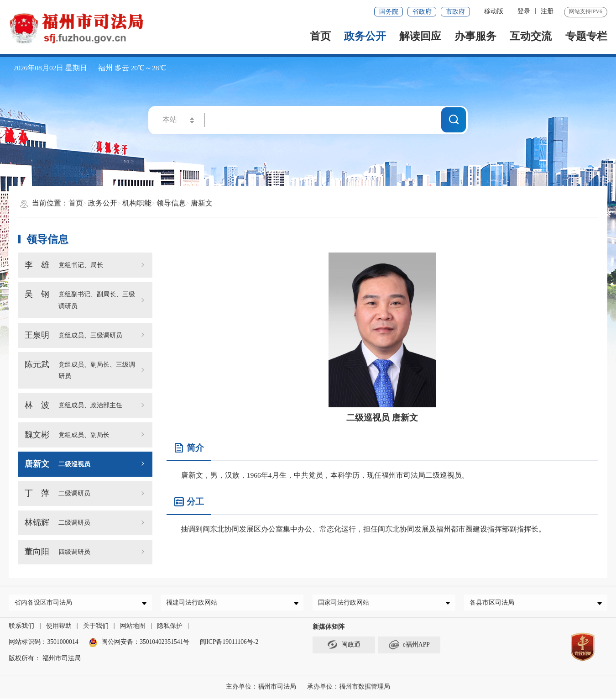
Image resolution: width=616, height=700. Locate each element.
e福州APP (409, 647)
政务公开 (365, 36)
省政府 (422, 12)
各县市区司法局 (494, 603)
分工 (189, 502)
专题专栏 (586, 36)
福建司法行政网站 (194, 603)
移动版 (494, 11)
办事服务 (475, 36)
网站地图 (133, 629)
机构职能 (137, 203)
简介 (189, 448)
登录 (524, 11)
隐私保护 (170, 629)
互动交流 (531, 36)
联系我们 (21, 629)
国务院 (389, 12)
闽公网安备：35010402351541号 (145, 645)
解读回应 (420, 36)
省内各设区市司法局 (45, 603)
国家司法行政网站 (345, 603)
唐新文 (202, 203)
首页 (320, 36)
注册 (547, 11)
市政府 (455, 12)
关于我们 (96, 629)
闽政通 (344, 647)
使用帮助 (59, 629)
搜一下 (454, 119)
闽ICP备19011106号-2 (229, 645)
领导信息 (171, 203)
